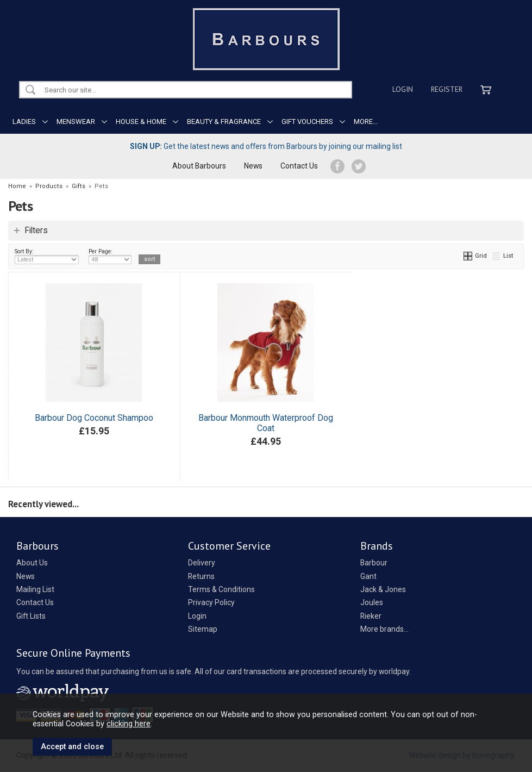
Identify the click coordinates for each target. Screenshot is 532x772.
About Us (32, 563)
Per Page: (110, 256)
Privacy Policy (211, 602)
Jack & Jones (383, 589)
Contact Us (299, 166)
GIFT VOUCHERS (307, 122)
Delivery (202, 563)
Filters (36, 231)
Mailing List (35, 589)
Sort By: (47, 256)
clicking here (129, 724)
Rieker (371, 616)
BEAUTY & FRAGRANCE (224, 122)
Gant (368, 576)
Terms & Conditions (221, 589)
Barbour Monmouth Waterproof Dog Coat (266, 423)
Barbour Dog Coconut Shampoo (94, 418)
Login (403, 89)
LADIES (24, 122)
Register (447, 89)
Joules (372, 602)
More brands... (384, 629)
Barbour (374, 563)
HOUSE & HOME (141, 122)
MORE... (366, 122)
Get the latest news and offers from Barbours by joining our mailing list (266, 146)
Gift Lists (31, 616)
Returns (201, 576)
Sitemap (203, 629)
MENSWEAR (76, 122)
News (253, 166)
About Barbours (199, 166)
